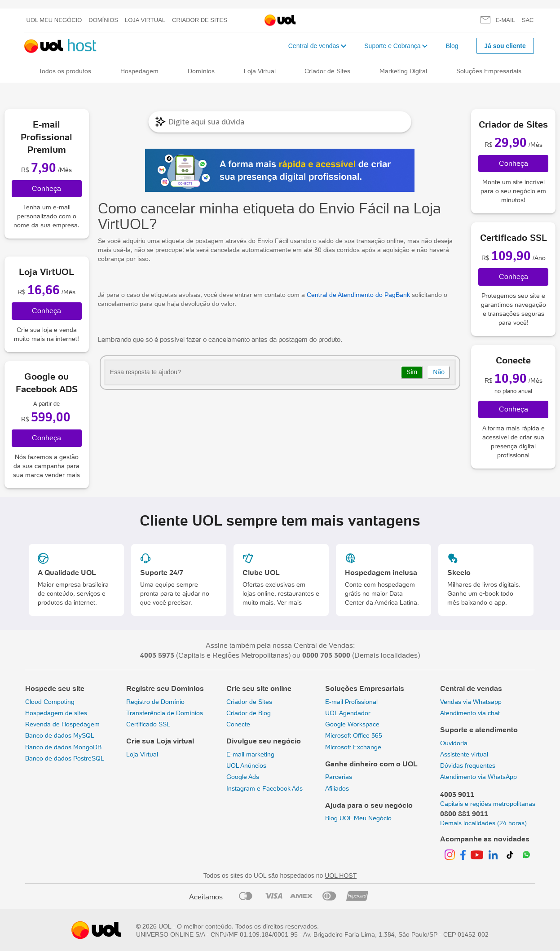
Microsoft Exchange (353, 747)
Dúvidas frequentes (468, 765)
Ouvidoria (454, 743)
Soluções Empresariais (489, 71)
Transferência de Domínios (165, 713)
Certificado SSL (148, 724)
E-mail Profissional (351, 702)
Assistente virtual (464, 754)
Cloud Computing (50, 702)
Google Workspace (352, 724)
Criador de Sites (200, 20)
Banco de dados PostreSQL (65, 758)
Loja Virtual (145, 20)
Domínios (103, 20)
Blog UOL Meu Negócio (358, 818)
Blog (452, 46)
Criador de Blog (249, 713)
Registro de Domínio (155, 702)
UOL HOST (341, 876)
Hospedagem (139, 71)
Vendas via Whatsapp (471, 702)
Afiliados (337, 788)
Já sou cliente (505, 46)
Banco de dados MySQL (60, 735)
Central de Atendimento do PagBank (358, 295)
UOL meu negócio (54, 20)
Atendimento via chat (470, 713)
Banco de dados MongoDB (63, 747)
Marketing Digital (403, 71)
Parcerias (339, 777)
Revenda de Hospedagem (62, 724)
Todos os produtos (65, 71)
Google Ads (243, 777)
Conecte (238, 724)
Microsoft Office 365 (354, 735)
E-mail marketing (250, 754)
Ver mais (289, 602)
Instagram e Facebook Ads (265, 788)
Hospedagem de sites (56, 713)
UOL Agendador (348, 713)
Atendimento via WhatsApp (478, 777)
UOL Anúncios (246, 765)
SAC (528, 20)
